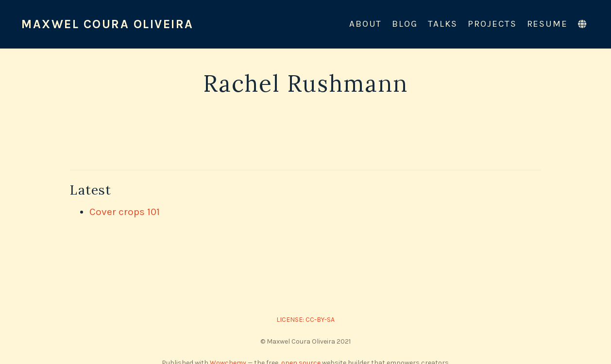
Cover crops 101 (125, 212)
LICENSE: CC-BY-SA (305, 320)
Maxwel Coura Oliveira (108, 24)
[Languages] (584, 25)
